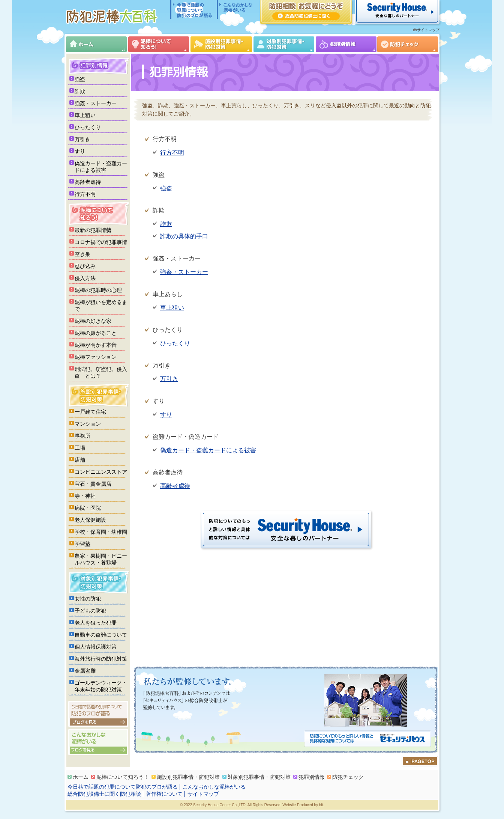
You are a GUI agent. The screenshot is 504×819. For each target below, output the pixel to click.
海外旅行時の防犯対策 (101, 659)
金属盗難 (85, 671)
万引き (169, 379)
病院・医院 (88, 508)
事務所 (82, 436)
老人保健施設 (90, 520)
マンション (88, 424)
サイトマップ (428, 30)
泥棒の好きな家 (93, 321)
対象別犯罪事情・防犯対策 (284, 44)
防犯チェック (408, 44)
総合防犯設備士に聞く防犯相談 (104, 794)
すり (166, 415)
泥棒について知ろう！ (159, 44)
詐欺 (166, 224)
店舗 (80, 460)
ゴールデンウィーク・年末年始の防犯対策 (101, 686)
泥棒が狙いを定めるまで (101, 306)
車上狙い (172, 308)
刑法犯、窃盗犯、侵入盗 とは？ (101, 372)
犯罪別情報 (346, 44)
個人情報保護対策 (96, 647)
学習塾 (82, 544)
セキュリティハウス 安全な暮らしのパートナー (397, 12)
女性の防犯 (88, 599)
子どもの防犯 (90, 611)
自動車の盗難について (101, 635)
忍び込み (85, 266)
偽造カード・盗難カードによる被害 (208, 450)
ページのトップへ (420, 761)
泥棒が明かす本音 (96, 345)
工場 (80, 448)
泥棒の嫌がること (96, 333)
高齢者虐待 (175, 486)
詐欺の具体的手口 (184, 236)
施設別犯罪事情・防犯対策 (221, 44)
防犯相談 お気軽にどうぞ (306, 12)
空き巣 (82, 254)
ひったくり (175, 343)
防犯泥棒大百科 (113, 16)
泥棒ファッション (96, 357)
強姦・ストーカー (184, 272)
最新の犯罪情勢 (93, 230)
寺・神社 (85, 496)
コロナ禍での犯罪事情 (101, 242)
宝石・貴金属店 (93, 484)
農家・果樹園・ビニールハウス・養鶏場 (101, 559)
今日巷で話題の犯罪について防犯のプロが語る (193, 9)
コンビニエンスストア (101, 472)
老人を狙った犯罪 (96, 623)
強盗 (166, 188)
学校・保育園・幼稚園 (101, 532)
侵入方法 (85, 278)
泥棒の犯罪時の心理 (98, 290)
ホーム (96, 44)
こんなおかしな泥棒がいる (235, 9)
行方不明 (172, 153)
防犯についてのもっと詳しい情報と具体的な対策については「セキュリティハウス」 (367, 739)
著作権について (164, 794)
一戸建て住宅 (90, 412)
